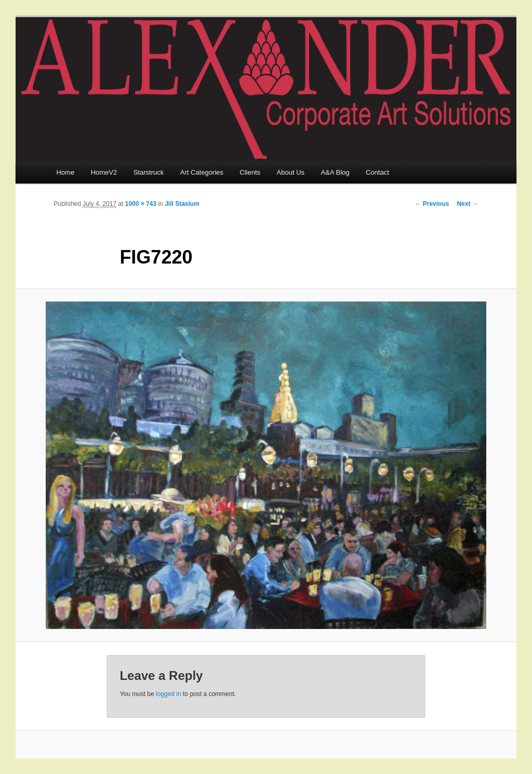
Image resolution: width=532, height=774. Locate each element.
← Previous (432, 204)
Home (65, 172)
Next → (467, 204)
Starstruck (149, 172)
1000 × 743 (141, 204)
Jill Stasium (182, 204)
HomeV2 (104, 172)
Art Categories (202, 172)
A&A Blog (335, 172)
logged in (169, 694)
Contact (377, 172)
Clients (250, 172)
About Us (291, 172)
